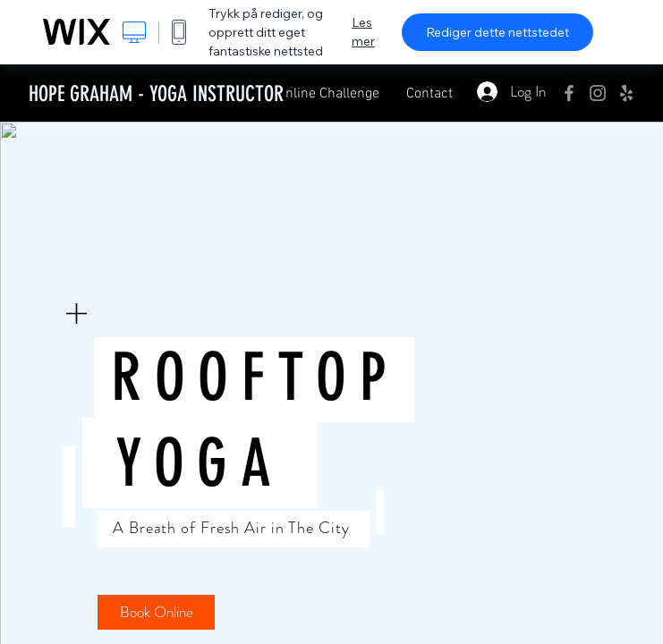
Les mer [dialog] (363, 32)
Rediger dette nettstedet (497, 32)
